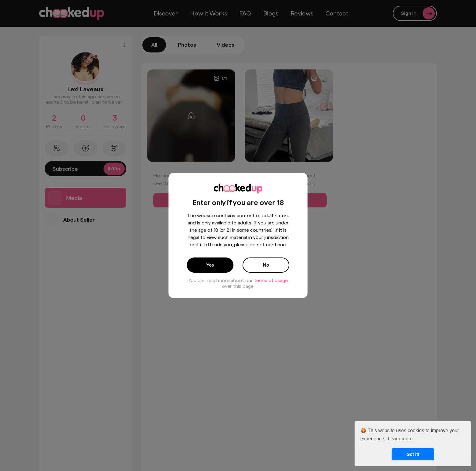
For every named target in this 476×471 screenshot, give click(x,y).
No (266, 265)
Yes (210, 265)
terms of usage (271, 280)
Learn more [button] (400, 439)
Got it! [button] (413, 454)
